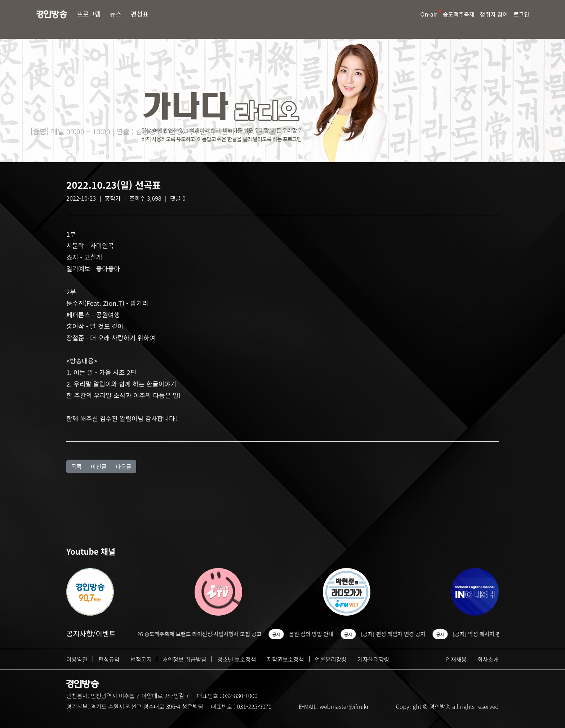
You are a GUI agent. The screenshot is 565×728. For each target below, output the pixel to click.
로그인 (521, 14)
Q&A (138, 153)
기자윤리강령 (373, 659)
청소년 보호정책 (237, 659)
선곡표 (115, 153)
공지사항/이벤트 (91, 633)
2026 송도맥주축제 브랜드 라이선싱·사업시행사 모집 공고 (202, 634)
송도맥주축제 (458, 14)
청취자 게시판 (80, 153)
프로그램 (89, 14)
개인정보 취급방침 (184, 659)
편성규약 (109, 659)
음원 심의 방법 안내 (317, 634)
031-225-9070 (254, 706)
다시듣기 (164, 153)
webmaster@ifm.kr (344, 706)
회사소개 (488, 659)
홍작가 (113, 198)
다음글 (124, 466)
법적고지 (141, 659)
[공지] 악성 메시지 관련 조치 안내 (497, 634)
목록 (76, 466)
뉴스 (116, 14)
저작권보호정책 (285, 659)
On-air (429, 14)
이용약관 (77, 659)
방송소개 (42, 153)
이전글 (98, 466)
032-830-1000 (240, 696)
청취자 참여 (494, 14)
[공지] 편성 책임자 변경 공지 (399, 634)
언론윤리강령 (331, 659)
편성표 (140, 14)
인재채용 (456, 659)
